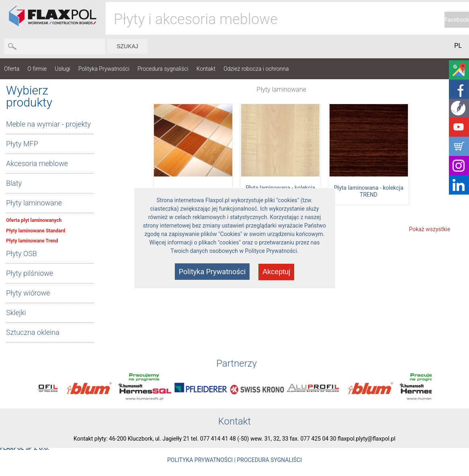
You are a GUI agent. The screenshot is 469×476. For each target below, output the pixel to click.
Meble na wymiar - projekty (48, 124)
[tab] (50, 124)
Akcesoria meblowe (37, 163)
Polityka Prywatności (104, 69)
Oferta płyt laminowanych (34, 220)
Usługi (62, 69)
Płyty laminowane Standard (36, 231)
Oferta (12, 69)
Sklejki (16, 313)
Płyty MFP (22, 144)
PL (458, 46)
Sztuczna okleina (33, 332)
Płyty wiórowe (28, 293)
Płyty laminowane (34, 203)
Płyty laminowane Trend (32, 241)
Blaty (14, 183)
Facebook (457, 20)
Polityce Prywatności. (272, 251)
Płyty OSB (22, 253)
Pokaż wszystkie (429, 229)
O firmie (37, 69)
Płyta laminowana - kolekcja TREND (369, 191)
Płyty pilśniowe (30, 273)
